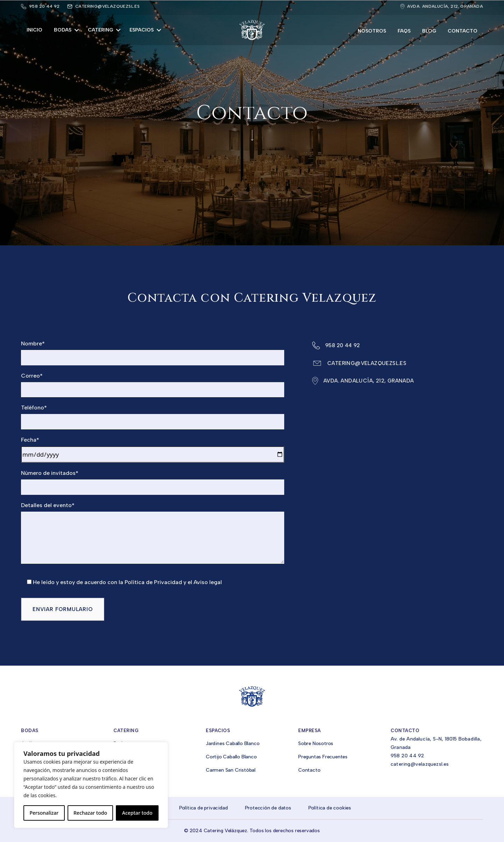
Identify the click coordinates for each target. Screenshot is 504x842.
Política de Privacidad (153, 582)
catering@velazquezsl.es (107, 6)
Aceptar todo (137, 813)
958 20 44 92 (407, 756)
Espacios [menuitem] (142, 30)
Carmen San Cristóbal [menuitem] (231, 770)
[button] (77, 30)
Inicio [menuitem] (34, 30)
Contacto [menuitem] (463, 31)
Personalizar (44, 813)
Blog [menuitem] (429, 31)
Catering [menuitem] (100, 30)
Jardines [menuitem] (30, 743)
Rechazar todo (90, 813)
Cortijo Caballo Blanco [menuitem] (231, 757)
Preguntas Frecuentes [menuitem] (323, 757)
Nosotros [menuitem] (372, 31)
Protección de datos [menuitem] (268, 808)
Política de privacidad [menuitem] (204, 808)
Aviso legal (207, 582)
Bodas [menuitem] (63, 30)
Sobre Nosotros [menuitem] (316, 743)
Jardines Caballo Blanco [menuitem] (233, 743)
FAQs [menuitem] (404, 31)
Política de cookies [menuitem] (330, 808)
